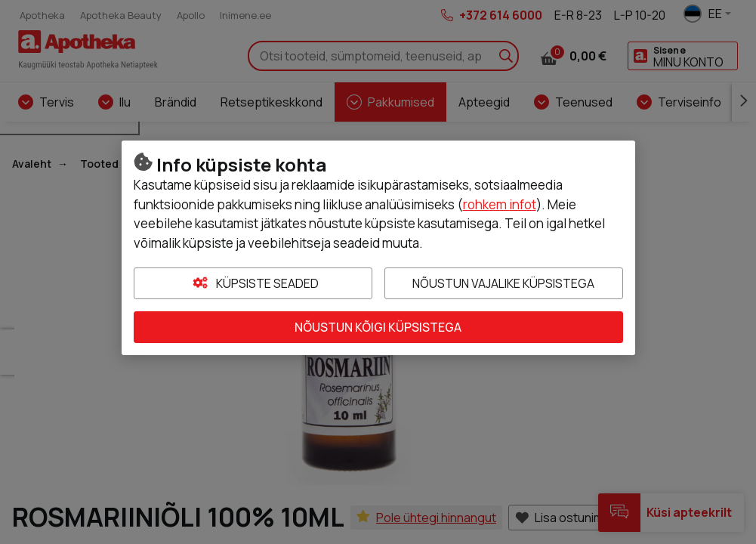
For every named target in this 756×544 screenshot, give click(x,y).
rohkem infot (500, 204)
